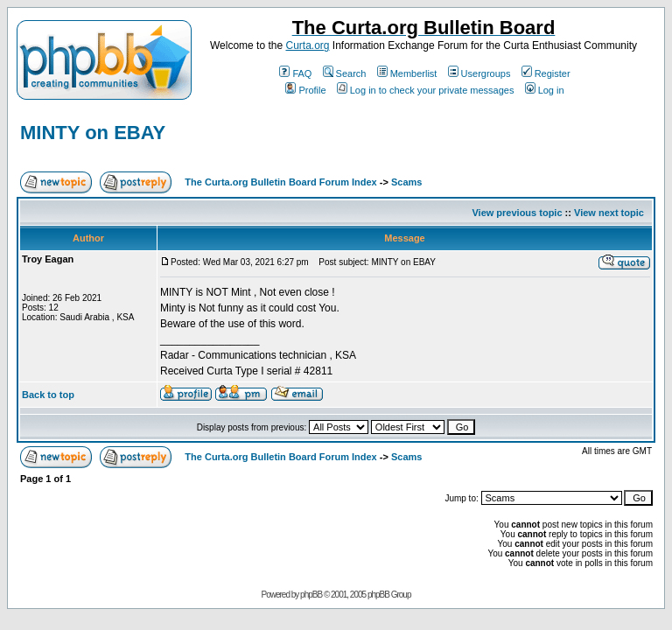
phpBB (311, 595)
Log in (545, 90)
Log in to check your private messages (426, 90)
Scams (406, 182)
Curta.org (307, 45)
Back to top (48, 395)
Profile (305, 90)
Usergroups (479, 73)
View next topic (609, 213)
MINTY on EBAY (93, 133)
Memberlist (407, 73)
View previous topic (517, 213)
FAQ (295, 73)
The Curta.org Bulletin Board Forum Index (280, 182)
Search (345, 73)
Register (546, 73)
